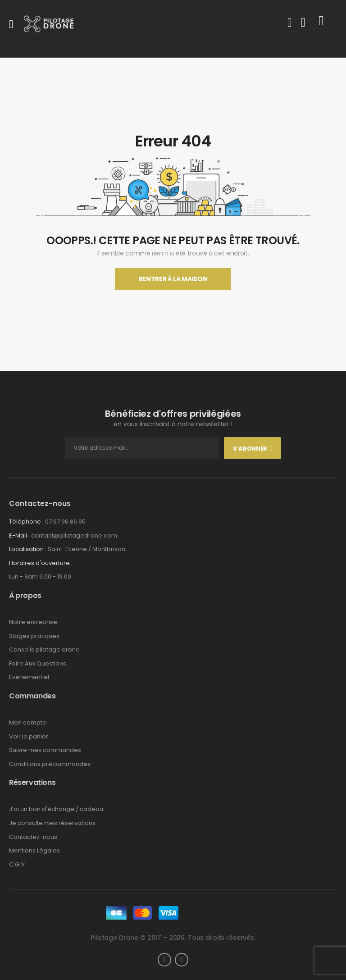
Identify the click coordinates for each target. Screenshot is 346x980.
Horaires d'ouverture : (41, 563)
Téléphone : (26, 522)
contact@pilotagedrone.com (74, 536)
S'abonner (250, 449)
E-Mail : (19, 536)
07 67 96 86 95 (65, 522)
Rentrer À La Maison (173, 279)
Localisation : (28, 549)
